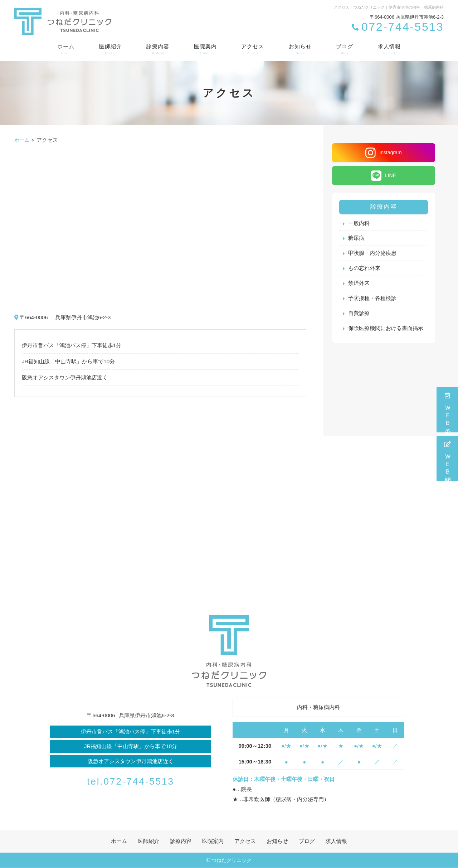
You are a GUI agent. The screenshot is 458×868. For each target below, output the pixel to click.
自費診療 (359, 314)
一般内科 (359, 224)
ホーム (66, 50)
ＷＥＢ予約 (447, 410)
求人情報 (389, 50)
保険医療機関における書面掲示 (386, 329)
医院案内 (205, 50)
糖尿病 (356, 239)
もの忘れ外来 (364, 269)
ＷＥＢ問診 (447, 459)
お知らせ (300, 50)
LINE (384, 176)
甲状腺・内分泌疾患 (372, 254)
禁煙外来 (359, 284)
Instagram (383, 153)
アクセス (253, 50)
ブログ (345, 50)
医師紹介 (111, 50)
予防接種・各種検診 (372, 299)
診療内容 (158, 50)
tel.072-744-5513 (131, 780)
